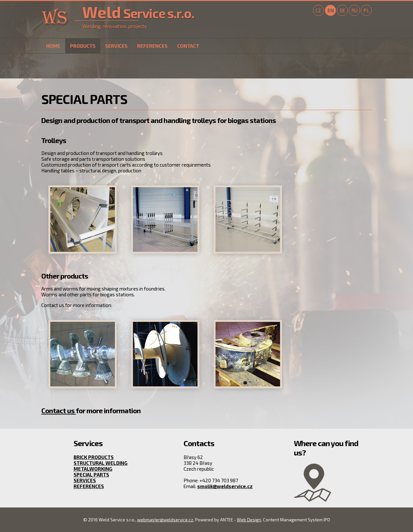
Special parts (91, 475)
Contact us (59, 410)
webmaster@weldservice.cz (165, 520)
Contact (188, 46)
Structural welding (101, 463)
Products (83, 46)
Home (53, 46)
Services (116, 46)
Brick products (94, 457)
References (152, 46)
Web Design (249, 520)
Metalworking (93, 469)
